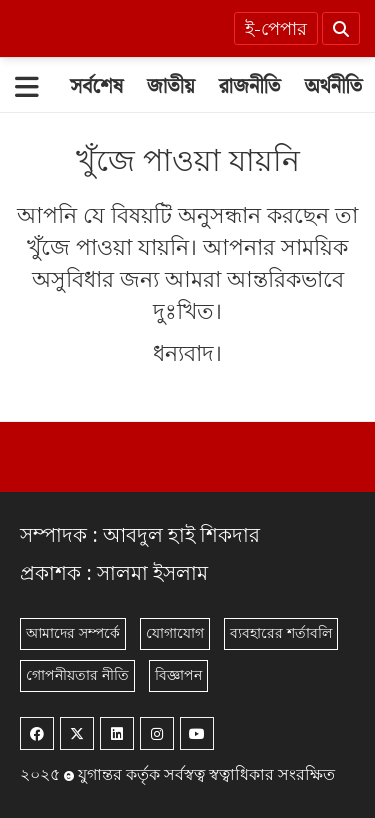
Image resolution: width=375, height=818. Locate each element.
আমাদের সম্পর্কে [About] (73, 634)
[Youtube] (197, 733)
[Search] (341, 28)
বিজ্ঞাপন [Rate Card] (178, 676)
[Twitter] (77, 733)
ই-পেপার (276, 29)
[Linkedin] (117, 733)
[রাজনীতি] (250, 87)
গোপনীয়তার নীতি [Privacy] (77, 676)
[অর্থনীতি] (333, 87)
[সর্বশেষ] (96, 87)
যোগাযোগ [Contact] (175, 634)
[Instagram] (157, 733)
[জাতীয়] (171, 87)
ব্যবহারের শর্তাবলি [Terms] (281, 634)
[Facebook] (37, 733)
